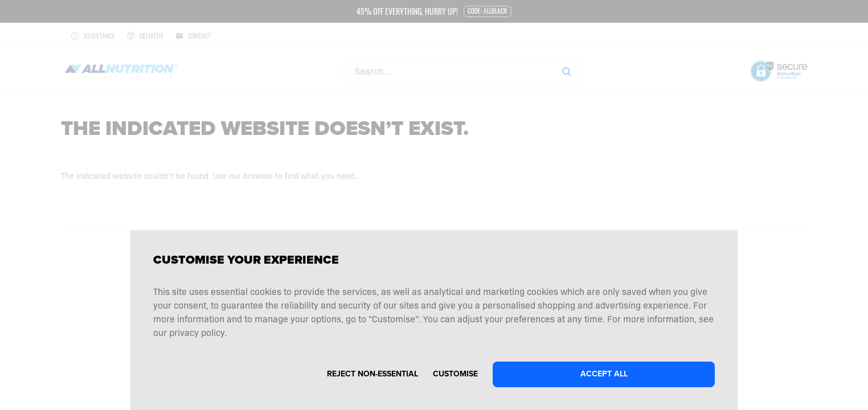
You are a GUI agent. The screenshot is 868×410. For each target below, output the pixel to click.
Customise (455, 374)
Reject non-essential (372, 374)
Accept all (604, 374)
